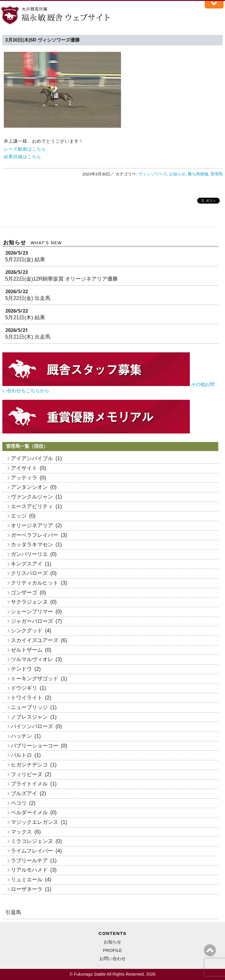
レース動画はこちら (25, 149)
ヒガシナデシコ (29, 765)
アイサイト (24, 468)
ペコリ (19, 803)
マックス (21, 832)
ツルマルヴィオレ (32, 659)
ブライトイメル (29, 784)
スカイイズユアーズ (35, 640)
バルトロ (21, 755)
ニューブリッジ (29, 707)
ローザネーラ (27, 889)
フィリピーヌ (27, 774)
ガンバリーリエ (29, 554)
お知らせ (177, 174)
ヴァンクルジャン (32, 497)
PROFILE (112, 950)
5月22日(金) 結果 (25, 259)
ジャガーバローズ (32, 621)
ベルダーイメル (29, 812)
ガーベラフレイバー (35, 535)
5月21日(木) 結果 (25, 317)
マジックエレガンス (35, 822)
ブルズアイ (24, 793)
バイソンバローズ (32, 726)
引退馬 (13, 912)
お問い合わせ (112, 958)
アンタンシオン (29, 487)
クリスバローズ (29, 573)
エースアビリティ (32, 506)
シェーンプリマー (32, 612)
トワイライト (27, 698)
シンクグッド (27, 631)
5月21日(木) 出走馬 (28, 337)
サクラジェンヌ (29, 602)
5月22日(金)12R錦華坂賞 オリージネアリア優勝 (62, 279)
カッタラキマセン (32, 544)
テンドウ (21, 669)
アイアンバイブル (32, 458)
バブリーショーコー (35, 746)
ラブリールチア (29, 861)
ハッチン (21, 736)
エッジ (19, 516)
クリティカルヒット (35, 583)
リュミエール (27, 880)
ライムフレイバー (32, 851)
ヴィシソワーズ (153, 174)
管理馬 (217, 174)
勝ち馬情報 (198, 174)
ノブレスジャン (29, 717)
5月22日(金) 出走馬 (28, 298)
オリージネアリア (32, 525)
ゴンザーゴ (24, 593)
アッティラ (24, 478)
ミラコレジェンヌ (32, 841)
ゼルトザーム (27, 650)
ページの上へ (210, 950)
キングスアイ (27, 564)
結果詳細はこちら (23, 157)
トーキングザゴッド (35, 679)
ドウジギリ (24, 688)
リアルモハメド (29, 870)
